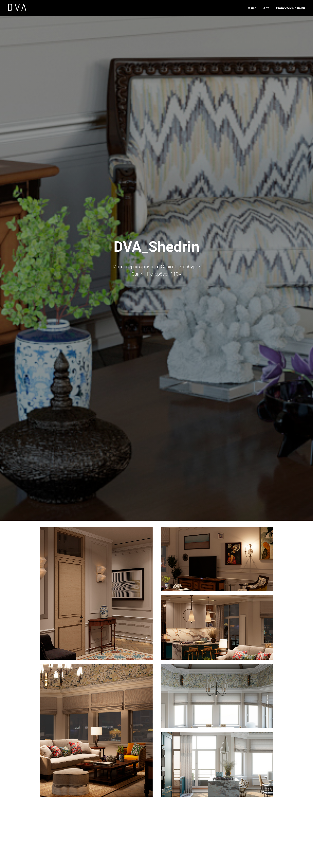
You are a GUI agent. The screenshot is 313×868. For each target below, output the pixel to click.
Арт (266, 8)
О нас (252, 8)
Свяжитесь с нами (290, 8)
